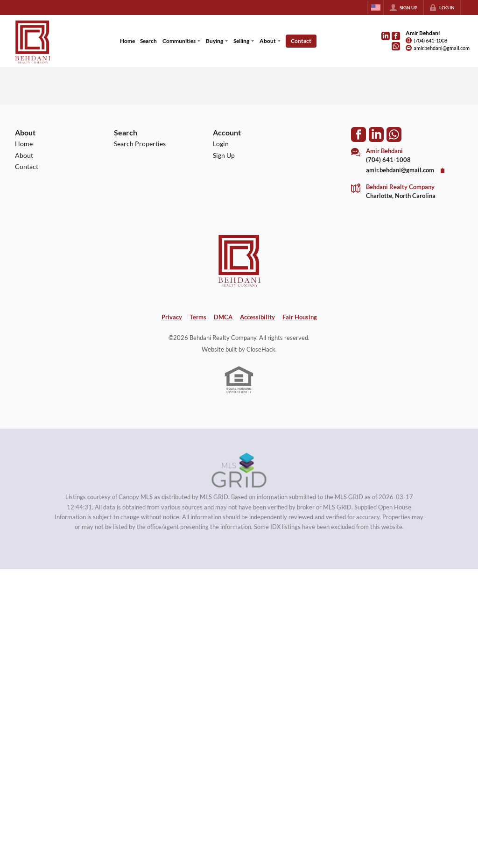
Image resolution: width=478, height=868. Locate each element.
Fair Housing (300, 317)
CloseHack (261, 349)
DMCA (223, 317)
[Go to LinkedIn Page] (386, 36)
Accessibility (257, 317)
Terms (198, 317)
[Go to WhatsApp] (396, 46)
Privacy (172, 317)
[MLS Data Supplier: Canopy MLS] (239, 471)
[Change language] (376, 7)
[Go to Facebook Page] (396, 36)
